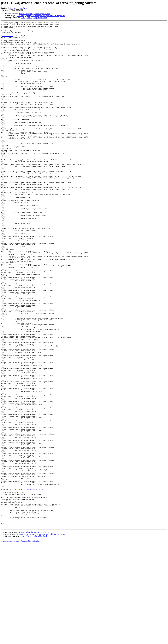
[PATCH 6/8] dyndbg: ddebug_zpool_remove (35, 14)
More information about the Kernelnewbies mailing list (20, 642)
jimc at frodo (7, 39)
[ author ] (44, 18)
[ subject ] (36, 18)
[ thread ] (29, 18)
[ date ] (23, 18)
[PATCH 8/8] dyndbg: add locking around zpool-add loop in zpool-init (41, 16)
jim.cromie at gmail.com (19, 8)
